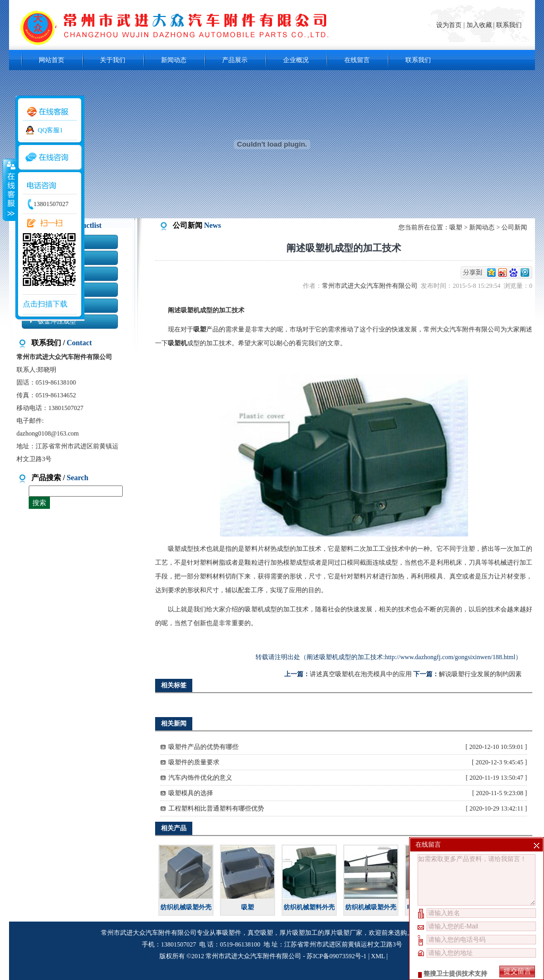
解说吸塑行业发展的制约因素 (480, 674)
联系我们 (509, 25)
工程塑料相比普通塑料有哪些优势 (216, 808)
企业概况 (296, 60)
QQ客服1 (50, 130)
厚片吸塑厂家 (343, 933)
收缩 (9, 190)
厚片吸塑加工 (299, 933)
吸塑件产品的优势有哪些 (203, 747)
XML (378, 956)
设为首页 (450, 25)
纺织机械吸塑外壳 (186, 907)
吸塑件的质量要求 (194, 762)
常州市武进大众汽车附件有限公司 (371, 286)
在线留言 (357, 60)
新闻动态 (174, 60)
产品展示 (235, 60)
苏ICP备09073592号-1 (337, 956)
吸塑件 (232, 933)
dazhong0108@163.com (48, 433)
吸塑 (456, 227)
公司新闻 (514, 227)
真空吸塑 (260, 933)
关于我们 (113, 60)
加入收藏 (479, 25)
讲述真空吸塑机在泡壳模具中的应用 (361, 674)
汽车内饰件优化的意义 (200, 778)
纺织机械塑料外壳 (309, 907)
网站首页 (52, 60)
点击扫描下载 (45, 304)
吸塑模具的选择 (191, 793)
